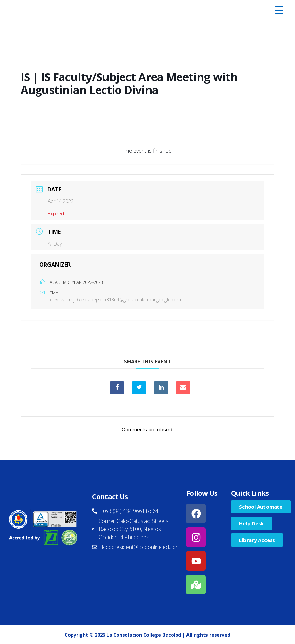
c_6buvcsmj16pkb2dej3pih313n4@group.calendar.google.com (115, 300)
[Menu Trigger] (279, 10)
